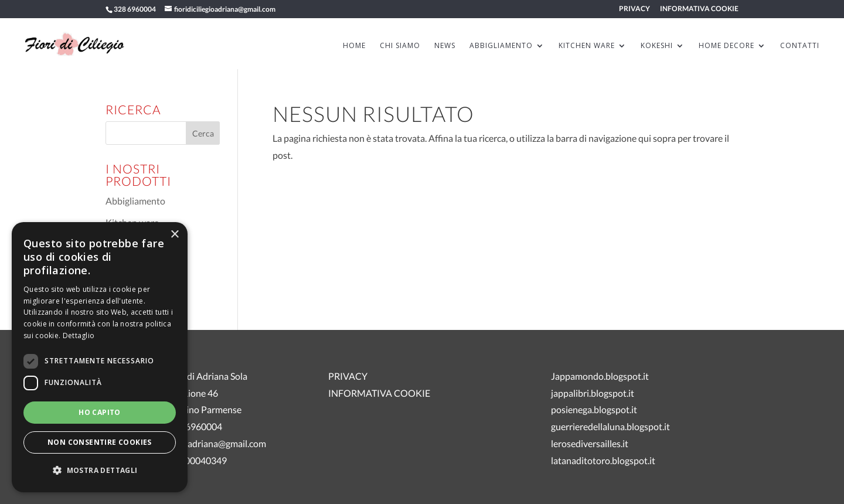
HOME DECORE (726, 46)
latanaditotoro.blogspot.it (603, 460)
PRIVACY (634, 9)
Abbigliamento (135, 201)
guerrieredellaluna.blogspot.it (610, 426)
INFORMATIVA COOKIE (699, 9)
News (445, 46)
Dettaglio (79, 336)
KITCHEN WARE (587, 46)
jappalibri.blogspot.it (593, 393)
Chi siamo (400, 46)
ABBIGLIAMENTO (501, 46)
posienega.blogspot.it (594, 409)
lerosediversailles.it (590, 443)
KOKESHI (657, 46)
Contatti (800, 46)
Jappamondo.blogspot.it (600, 376)
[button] (100, 471)
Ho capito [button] (100, 412)
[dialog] (100, 357)
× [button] (174, 235)
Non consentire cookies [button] (100, 442)
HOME (354, 46)
